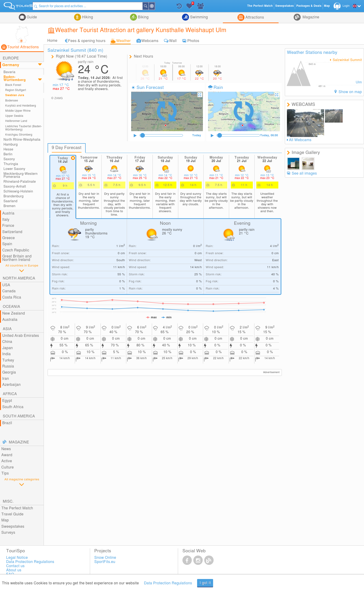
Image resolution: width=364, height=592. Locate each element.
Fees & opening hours (87, 41)
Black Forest (13, 85)
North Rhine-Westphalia (22, 140)
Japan (8, 348)
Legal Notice (17, 558)
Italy (6, 220)
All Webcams (300, 140)
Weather (123, 41)
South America (19, 416)
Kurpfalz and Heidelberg (21, 106)
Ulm (359, 82)
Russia (8, 366)
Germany (11, 65)
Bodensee (12, 101)
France (8, 226)
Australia (10, 320)
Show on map (350, 92)
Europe (11, 58)
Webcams (150, 41)
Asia (7, 329)
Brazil (7, 423)
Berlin (8, 154)
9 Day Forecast (67, 148)
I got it (205, 583)
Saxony (9, 159)
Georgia (9, 372)
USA (6, 285)
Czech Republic (16, 250)
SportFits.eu (105, 562)
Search (153, 6)
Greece (9, 238)
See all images (304, 173)
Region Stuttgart (16, 90)
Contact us (16, 566)
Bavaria (9, 72)
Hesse (8, 149)
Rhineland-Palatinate (20, 182)
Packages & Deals (309, 6)
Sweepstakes (13, 527)
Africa (10, 394)
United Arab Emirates (21, 336)
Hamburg (11, 145)
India (7, 354)
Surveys (8, 533)
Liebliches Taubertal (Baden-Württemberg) (24, 128)
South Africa (13, 407)
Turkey (8, 360)
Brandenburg (14, 196)
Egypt (7, 401)
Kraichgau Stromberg (19, 135)
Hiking (87, 17)
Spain (7, 244)
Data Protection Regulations (168, 583)
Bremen (10, 206)
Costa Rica (12, 297)
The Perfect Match (17, 508)
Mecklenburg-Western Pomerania (21, 175)
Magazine (310, 17)
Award (7, 455)
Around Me (159, 6)
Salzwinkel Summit (347, 60)
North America (19, 278)
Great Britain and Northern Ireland (17, 258)
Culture (8, 467)
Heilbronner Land (16, 121)
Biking (143, 17)
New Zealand (14, 313)
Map (5, 520)
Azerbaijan (11, 385)
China (7, 342)
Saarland (10, 201)
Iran (6, 379)
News (6, 449)
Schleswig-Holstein (18, 191)
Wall (173, 41)
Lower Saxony (14, 169)
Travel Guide (13, 514)
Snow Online (105, 558)
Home (52, 41)
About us (14, 570)
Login (346, 6)
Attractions (254, 17)
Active (7, 461)
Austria (8, 213)
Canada (9, 291)
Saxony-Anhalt (15, 187)
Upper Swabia (14, 116)
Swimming (198, 17)
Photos (193, 41)
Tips (5, 473)
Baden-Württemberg (15, 78)
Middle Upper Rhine (18, 111)
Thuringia (11, 164)
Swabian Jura (15, 95)
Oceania (11, 307)
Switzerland (12, 232)
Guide (31, 17)
